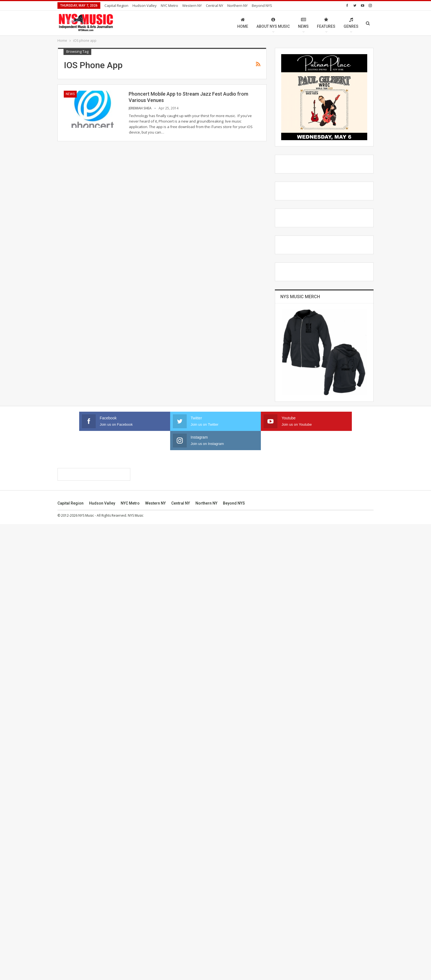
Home (243, 23)
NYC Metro (169, 5)
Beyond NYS (262, 5)
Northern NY (237, 5)
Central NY (215, 5)
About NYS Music (273, 23)
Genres (351, 23)
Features (326, 23)
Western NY (192, 5)
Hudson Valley (145, 5)
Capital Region (116, 5)
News (303, 23)
